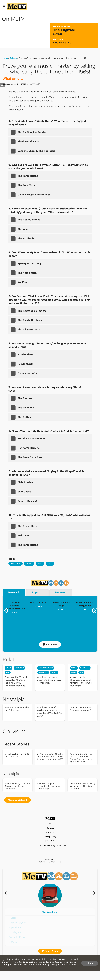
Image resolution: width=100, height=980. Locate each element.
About (50, 824)
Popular (37, 592)
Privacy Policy (50, 837)
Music (29, 564)
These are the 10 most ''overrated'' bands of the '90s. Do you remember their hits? (16, 681)
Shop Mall (50, 645)
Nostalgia (16, 564)
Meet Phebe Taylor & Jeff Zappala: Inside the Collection (17, 786)
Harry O (67, 43)
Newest (60, 592)
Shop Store (50, 951)
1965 (40, 564)
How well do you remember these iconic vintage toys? (49, 786)
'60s (50, 564)
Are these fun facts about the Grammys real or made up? (50, 680)
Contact (50, 828)
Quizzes (13, 58)
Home (5, 58)
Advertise (50, 832)
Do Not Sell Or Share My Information (50, 846)
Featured (13, 592)
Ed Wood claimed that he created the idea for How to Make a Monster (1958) (50, 756)
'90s (8, 673)
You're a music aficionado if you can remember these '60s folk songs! (81, 681)
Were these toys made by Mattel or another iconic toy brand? (82, 786)
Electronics (50, 912)
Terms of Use (50, 841)
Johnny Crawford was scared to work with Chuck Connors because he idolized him (82, 758)
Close (90, 963)
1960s (74, 673)
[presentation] (5, 610)
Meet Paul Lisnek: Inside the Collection (17, 709)
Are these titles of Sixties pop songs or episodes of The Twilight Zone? (50, 712)
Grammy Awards (46, 668)
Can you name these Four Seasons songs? (81, 709)
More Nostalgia (18, 800)
